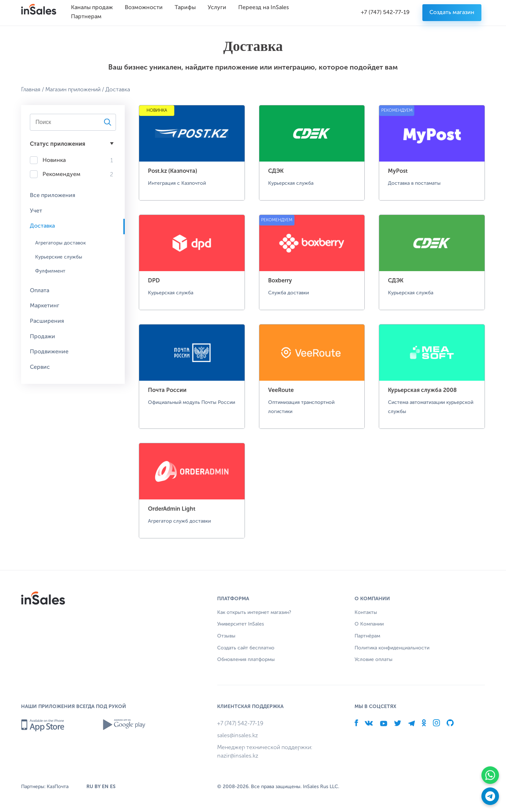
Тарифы (185, 8)
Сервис (40, 367)
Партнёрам (367, 636)
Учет (36, 211)
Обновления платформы (246, 660)
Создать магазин (452, 13)
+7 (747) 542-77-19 (385, 13)
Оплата (40, 291)
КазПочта (58, 787)
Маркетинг (45, 306)
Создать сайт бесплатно (246, 648)
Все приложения (53, 196)
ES (113, 787)
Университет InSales (241, 624)
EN (105, 787)
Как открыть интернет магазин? (254, 613)
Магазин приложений (73, 89)
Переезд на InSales (264, 8)
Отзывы (226, 636)
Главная (31, 89)
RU (90, 787)
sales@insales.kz (238, 735)
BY (98, 787)
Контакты (366, 613)
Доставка (42, 226)
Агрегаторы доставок (60, 243)
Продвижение (49, 352)
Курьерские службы (59, 257)
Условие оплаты (374, 660)
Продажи (43, 337)
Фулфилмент (50, 271)
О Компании (369, 624)
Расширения (47, 321)
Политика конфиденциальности (392, 648)
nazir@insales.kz (238, 756)
